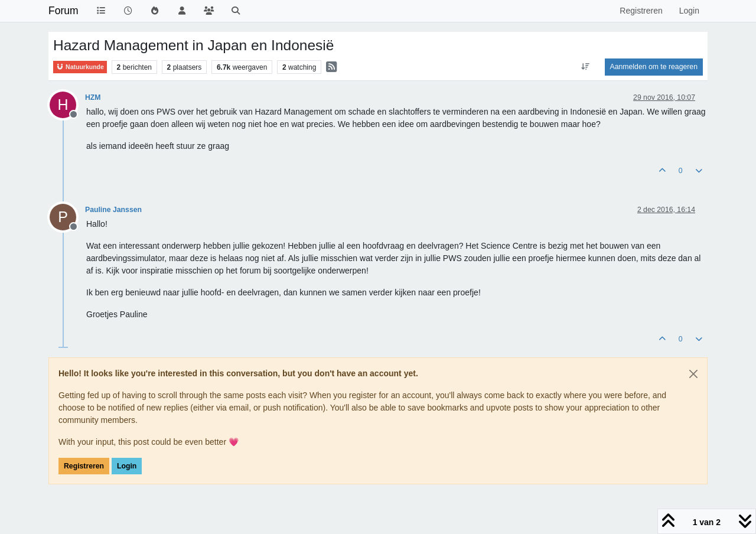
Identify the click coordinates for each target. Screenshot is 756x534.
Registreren (84, 466)
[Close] (693, 374)
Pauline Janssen (113, 210)
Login (127, 466)
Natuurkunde (80, 67)
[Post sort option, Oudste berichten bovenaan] (585, 67)
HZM (93, 97)
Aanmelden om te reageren (654, 67)
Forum (63, 11)
